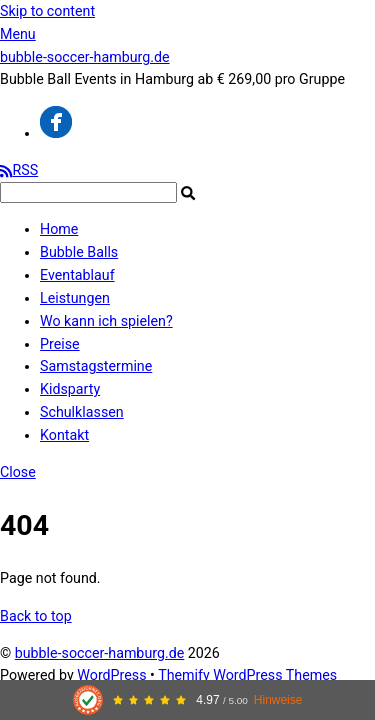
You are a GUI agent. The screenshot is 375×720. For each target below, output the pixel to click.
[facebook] (56, 133)
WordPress (111, 675)
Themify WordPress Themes (247, 675)
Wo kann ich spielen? (106, 321)
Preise (60, 344)
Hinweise (278, 700)
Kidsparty (70, 389)
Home (59, 229)
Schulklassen (82, 412)
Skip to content (47, 11)
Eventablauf (77, 275)
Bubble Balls (79, 252)
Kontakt (64, 435)
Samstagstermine (96, 366)
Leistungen (75, 298)
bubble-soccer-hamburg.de (100, 653)
